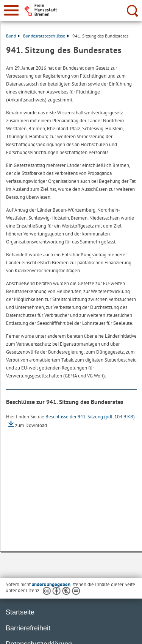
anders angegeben (51, 584)
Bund (13, 36)
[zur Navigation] (11, 10)
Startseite (20, 612)
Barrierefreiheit (28, 628)
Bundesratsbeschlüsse (46, 36)
